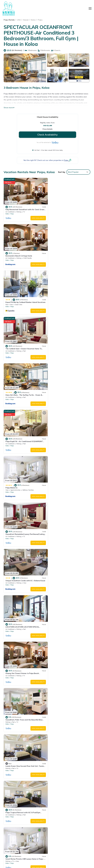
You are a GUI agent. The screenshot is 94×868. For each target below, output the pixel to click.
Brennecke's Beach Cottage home (63, 208)
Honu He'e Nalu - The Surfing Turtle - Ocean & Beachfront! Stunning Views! (69, 821)
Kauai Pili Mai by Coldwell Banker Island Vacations (66, 807)
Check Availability (47, 135)
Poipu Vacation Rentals (13, 796)
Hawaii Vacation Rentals (14, 803)
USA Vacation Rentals (13, 810)
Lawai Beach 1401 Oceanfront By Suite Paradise (69, 661)
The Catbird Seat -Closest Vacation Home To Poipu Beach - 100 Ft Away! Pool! (69, 814)
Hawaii (26, 20)
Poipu (40, 20)
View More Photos (14, 79)
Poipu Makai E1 (11, 344)
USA (19, 20)
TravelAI (56, 857)
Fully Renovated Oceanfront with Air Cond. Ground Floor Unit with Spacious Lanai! (68, 796)
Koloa (33, 20)
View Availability (36, 217)
